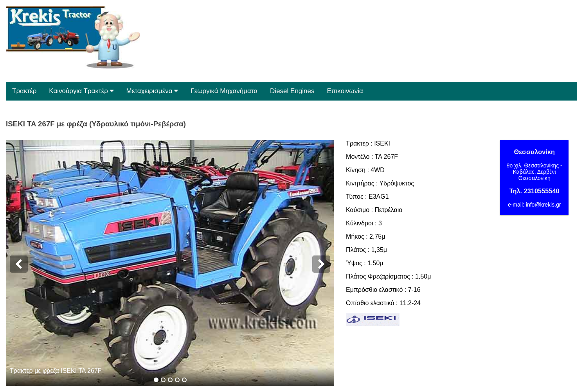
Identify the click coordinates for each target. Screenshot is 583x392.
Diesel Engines (292, 91)
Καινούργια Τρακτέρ (81, 91)
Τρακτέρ (24, 91)
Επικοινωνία (345, 91)
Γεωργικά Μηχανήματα (224, 91)
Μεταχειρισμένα (152, 91)
